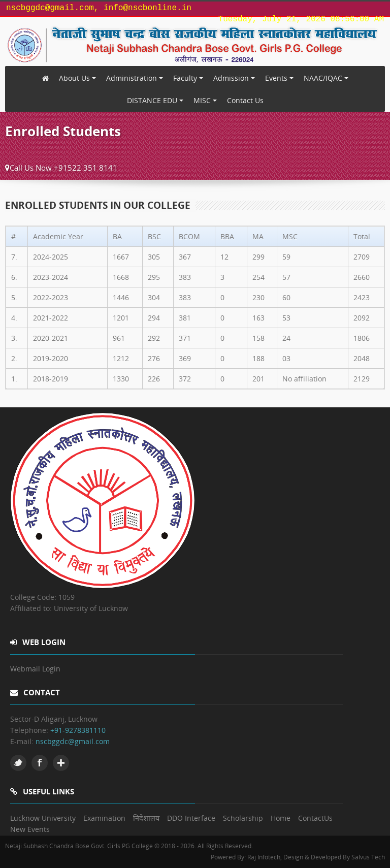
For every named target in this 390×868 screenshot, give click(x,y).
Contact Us (245, 100)
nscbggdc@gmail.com (73, 741)
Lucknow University (43, 818)
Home (281, 818)
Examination (104, 818)
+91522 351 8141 (86, 168)
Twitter (18, 763)
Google (61, 763)
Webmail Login (35, 669)
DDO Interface (191, 818)
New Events (30, 829)
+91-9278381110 (78, 730)
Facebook (40, 763)
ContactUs (315, 818)
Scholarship (243, 818)
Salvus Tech (368, 857)
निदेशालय (146, 818)
